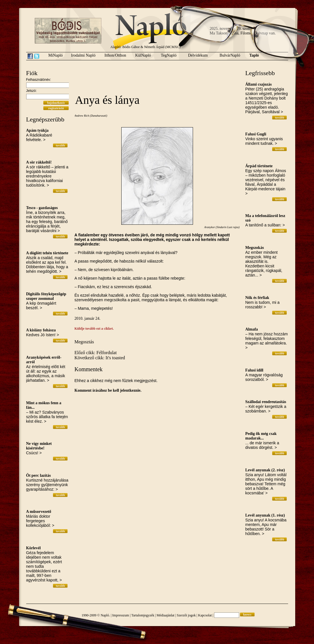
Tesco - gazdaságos (42, 208)
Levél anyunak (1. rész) (265, 515)
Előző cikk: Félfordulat (96, 353)
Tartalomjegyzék (143, 615)
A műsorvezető (39, 512)
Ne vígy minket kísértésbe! (39, 446)
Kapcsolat (205, 615)
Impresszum (121, 615)
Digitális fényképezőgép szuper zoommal (46, 296)
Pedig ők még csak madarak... (261, 436)
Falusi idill (254, 370)
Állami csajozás (259, 84)
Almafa (252, 329)
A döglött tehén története (47, 253)
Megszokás (255, 248)
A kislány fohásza (41, 330)
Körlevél (33, 548)
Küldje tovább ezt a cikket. (94, 329)
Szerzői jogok (186, 615)
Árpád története (259, 166)
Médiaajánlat (166, 615)
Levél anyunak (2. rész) (265, 470)
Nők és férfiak (257, 298)
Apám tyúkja (37, 130)
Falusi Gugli (256, 134)
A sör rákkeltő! (39, 162)
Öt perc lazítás (39, 475)
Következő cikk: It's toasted (100, 358)
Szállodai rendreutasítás (266, 402)
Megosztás (84, 342)
